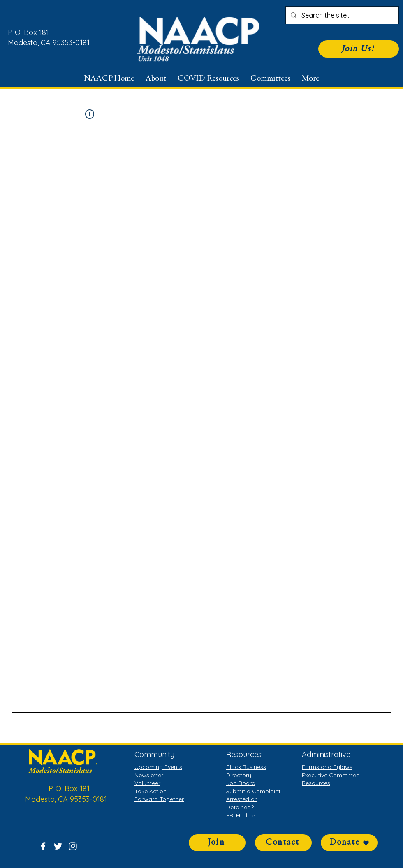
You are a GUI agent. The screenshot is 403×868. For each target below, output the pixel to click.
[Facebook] (43, 846)
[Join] (217, 843)
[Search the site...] (341, 15)
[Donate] (349, 843)
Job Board (241, 783)
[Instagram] (73, 846)
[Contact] (283, 843)
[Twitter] (58, 846)
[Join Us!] (359, 49)
